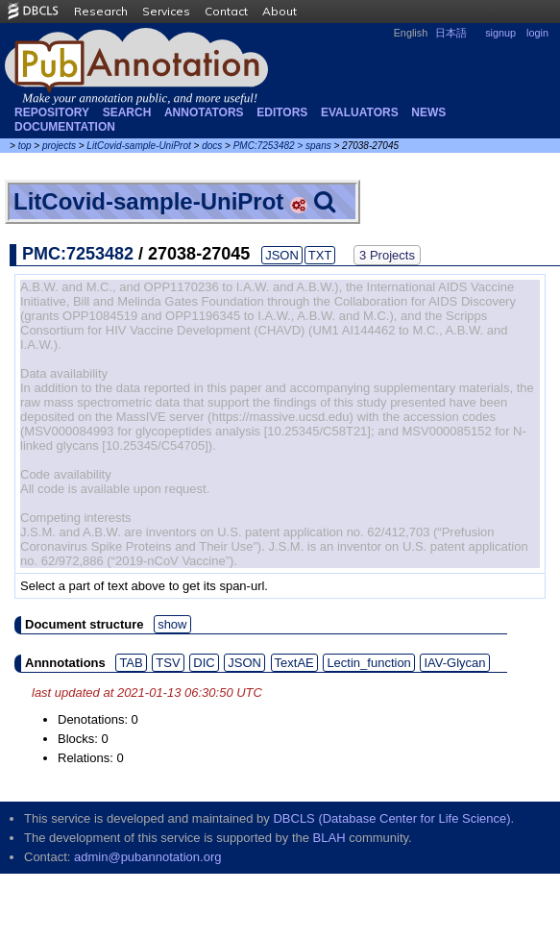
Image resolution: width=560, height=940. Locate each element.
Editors (282, 112)
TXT (320, 255)
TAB (131, 663)
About (280, 11)
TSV (168, 663)
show (172, 624)
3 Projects (387, 255)
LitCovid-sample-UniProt (138, 146)
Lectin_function (368, 663)
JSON (282, 255)
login (537, 33)
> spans (314, 146)
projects (59, 146)
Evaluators (360, 112)
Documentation (65, 127)
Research (101, 11)
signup (500, 33)
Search (127, 112)
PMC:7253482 (264, 146)
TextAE (294, 663)
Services (166, 11)
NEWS (428, 112)
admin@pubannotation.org (147, 857)
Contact (226, 11)
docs (212, 146)
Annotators (204, 112)
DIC (204, 663)
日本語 (451, 33)
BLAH (329, 838)
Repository (52, 112)
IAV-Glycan (454, 663)
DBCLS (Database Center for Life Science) (391, 818)
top (25, 146)
